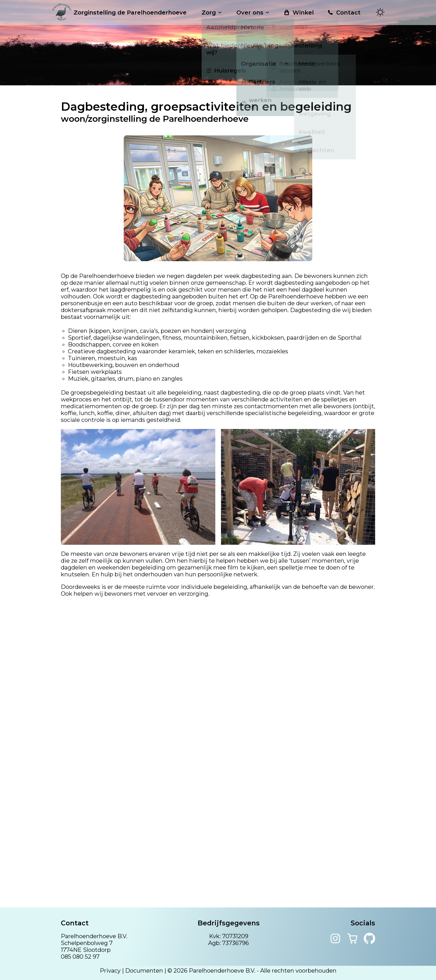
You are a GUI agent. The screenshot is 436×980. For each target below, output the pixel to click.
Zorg (212, 13)
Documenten (144, 971)
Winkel (299, 13)
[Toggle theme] (380, 13)
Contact (344, 13)
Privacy (110, 971)
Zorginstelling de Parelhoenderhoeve (119, 13)
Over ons (253, 13)
